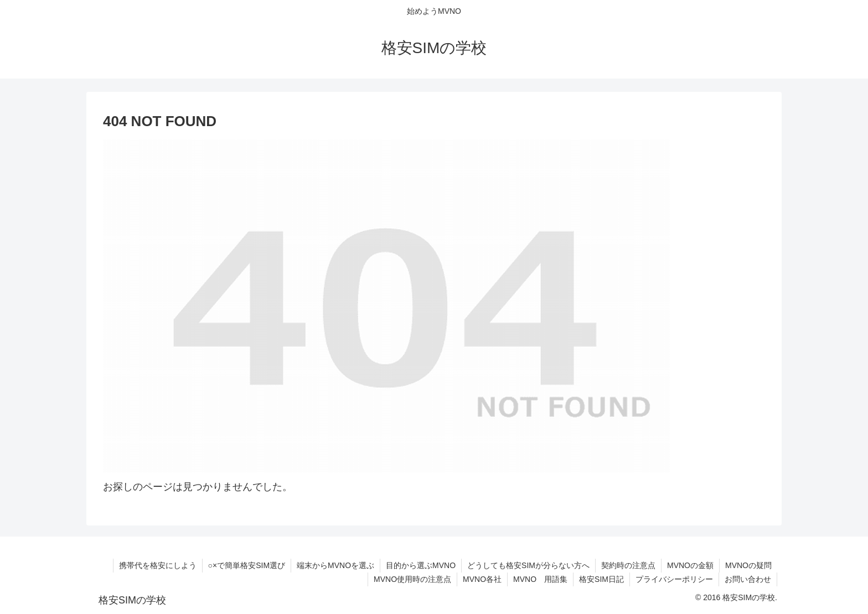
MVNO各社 (482, 579)
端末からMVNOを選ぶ (335, 565)
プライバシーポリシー (674, 579)
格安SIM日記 (601, 579)
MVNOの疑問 (748, 565)
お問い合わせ (748, 579)
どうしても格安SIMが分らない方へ (528, 565)
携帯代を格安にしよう (158, 565)
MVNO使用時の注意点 (412, 579)
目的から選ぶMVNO (421, 565)
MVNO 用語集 (540, 579)
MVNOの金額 (690, 565)
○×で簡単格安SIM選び (247, 565)
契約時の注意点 (628, 565)
